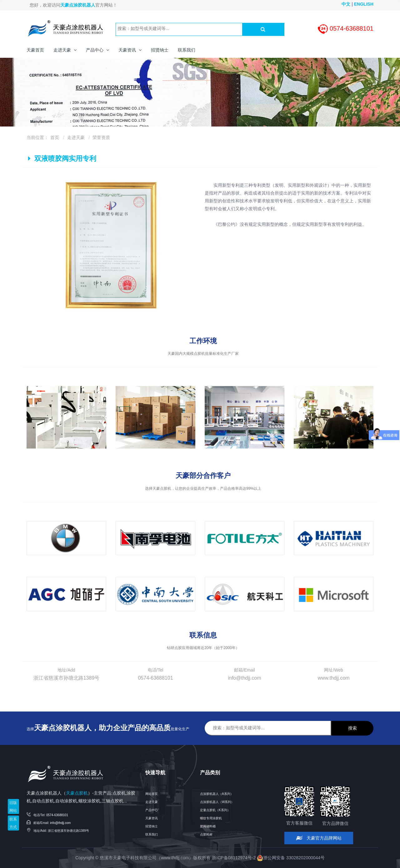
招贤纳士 (152, 826)
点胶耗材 (206, 834)
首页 (55, 137)
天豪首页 (35, 50)
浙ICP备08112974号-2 (234, 858)
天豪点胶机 (77, 793)
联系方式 (13, 823)
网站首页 (152, 794)
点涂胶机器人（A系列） (217, 794)
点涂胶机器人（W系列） (217, 802)
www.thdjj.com (175, 858)
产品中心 (152, 810)
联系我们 (152, 834)
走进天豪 (76, 137)
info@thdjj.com (60, 823)
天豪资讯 (152, 818)
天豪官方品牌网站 (319, 838)
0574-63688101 (57, 815)
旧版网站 (13, 807)
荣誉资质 (101, 137)
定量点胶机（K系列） (215, 810)
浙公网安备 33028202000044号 (291, 858)
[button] (65, 50)
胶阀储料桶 (208, 826)
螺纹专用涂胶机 (211, 818)
